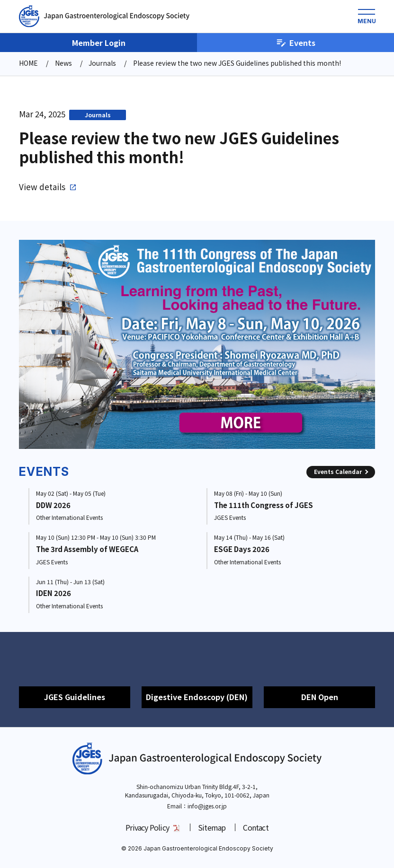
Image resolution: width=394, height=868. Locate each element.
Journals (98, 115)
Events (296, 43)
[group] (197, 344)
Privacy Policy (147, 827)
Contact (255, 827)
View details (42, 187)
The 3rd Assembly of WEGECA (87, 549)
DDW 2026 (53, 505)
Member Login (99, 43)
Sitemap (212, 827)
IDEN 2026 (54, 593)
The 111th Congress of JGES (264, 505)
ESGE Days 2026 (242, 549)
